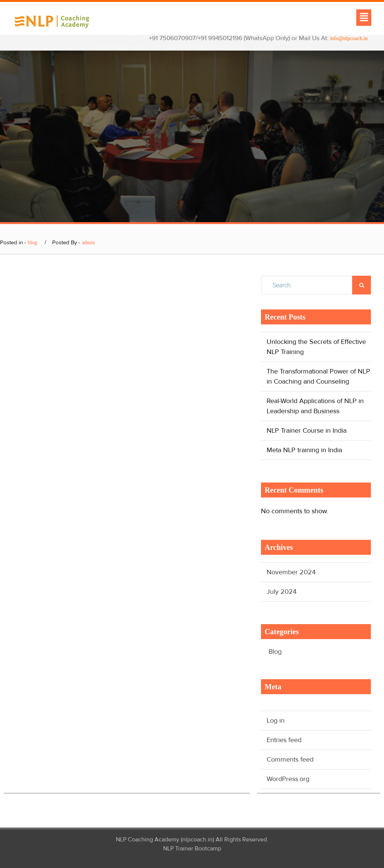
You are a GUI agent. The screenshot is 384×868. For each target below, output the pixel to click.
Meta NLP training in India (304, 450)
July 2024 (282, 592)
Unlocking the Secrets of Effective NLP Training (316, 347)
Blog (275, 651)
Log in (276, 720)
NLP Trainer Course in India (307, 430)
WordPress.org (288, 779)
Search (361, 285)
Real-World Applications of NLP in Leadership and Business (315, 406)
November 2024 (291, 572)
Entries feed (284, 740)
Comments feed (290, 759)
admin (88, 243)
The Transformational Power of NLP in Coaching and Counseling (318, 376)
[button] (364, 18)
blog (32, 243)
